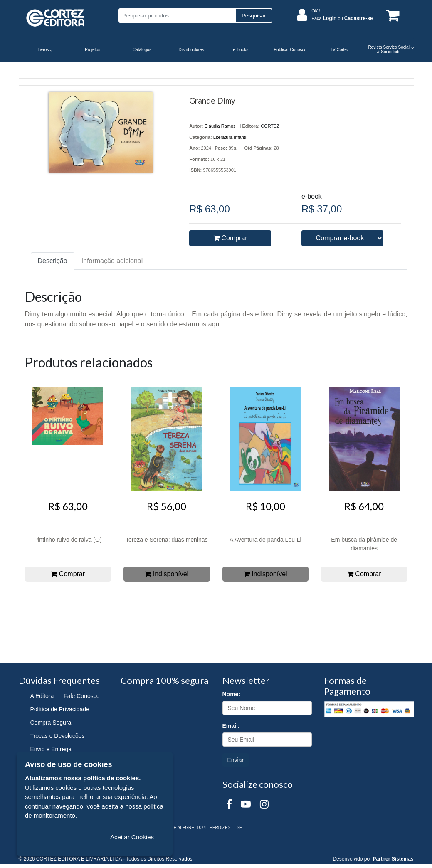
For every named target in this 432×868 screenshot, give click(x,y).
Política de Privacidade (60, 709)
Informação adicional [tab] (112, 261)
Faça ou (342, 18)
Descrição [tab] (53, 261)
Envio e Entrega (51, 749)
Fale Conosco (81, 696)
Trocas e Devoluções (58, 736)
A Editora (42, 696)
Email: (231, 726)
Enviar (236, 760)
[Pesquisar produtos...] (177, 16)
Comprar (230, 238)
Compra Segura (51, 723)
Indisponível (167, 574)
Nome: (232, 694)
